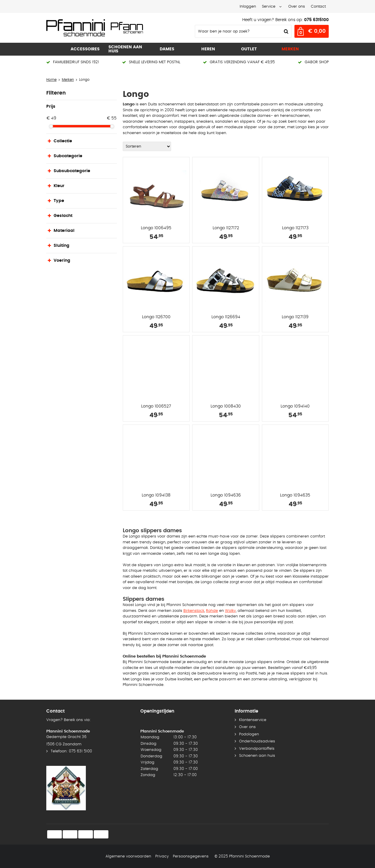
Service (269, 7)
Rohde (212, 611)
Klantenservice (253, 720)
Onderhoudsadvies (257, 741)
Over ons (297, 7)
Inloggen (248, 7)
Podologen (249, 734)
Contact (318, 7)
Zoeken (285, 31)
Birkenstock (194, 611)
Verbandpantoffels (257, 749)
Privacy (162, 856)
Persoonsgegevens (191, 856)
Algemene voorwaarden (128, 856)
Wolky (230, 611)
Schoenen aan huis (257, 756)
